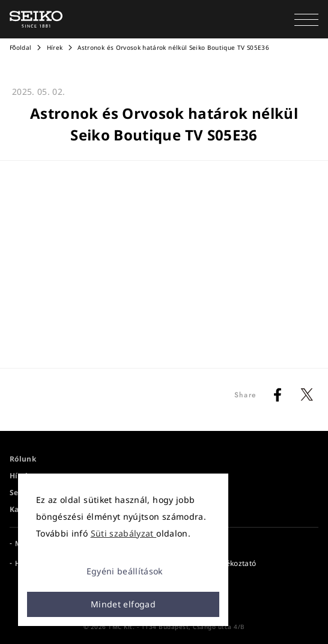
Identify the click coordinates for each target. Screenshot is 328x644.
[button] (306, 19)
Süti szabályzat (124, 533)
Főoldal (20, 47)
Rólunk (23, 459)
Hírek (55, 47)
